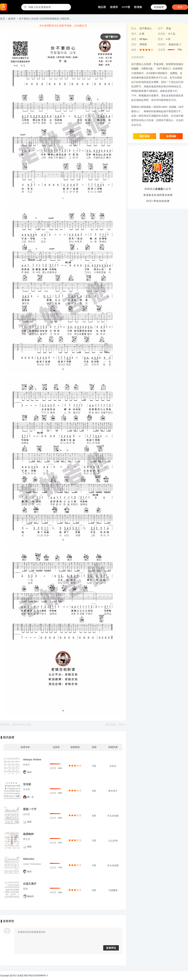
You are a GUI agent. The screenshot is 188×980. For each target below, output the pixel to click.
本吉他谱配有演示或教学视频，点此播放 (63, 26)
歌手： (162, 28)
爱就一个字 (30, 809)
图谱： (162, 39)
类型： (135, 44)
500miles (29, 859)
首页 (2, 19)
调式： (135, 34)
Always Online (32, 759)
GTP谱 (126, 7)
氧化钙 (31, 896)
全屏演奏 (171, 136)
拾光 (29, 772)
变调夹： (163, 34)
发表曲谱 (159, 7)
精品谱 (102, 7)
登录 (180, 7)
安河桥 (27, 784)
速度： (135, 39)
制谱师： (163, 44)
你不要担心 (146, 28)
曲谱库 (114, 7)
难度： (135, 50)
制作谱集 (145, 136)
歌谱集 (138, 7)
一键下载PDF (110, 37)
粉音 (29, 822)
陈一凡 (31, 797)
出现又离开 (30, 884)
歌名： (135, 28)
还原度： (163, 50)
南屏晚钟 (28, 834)
